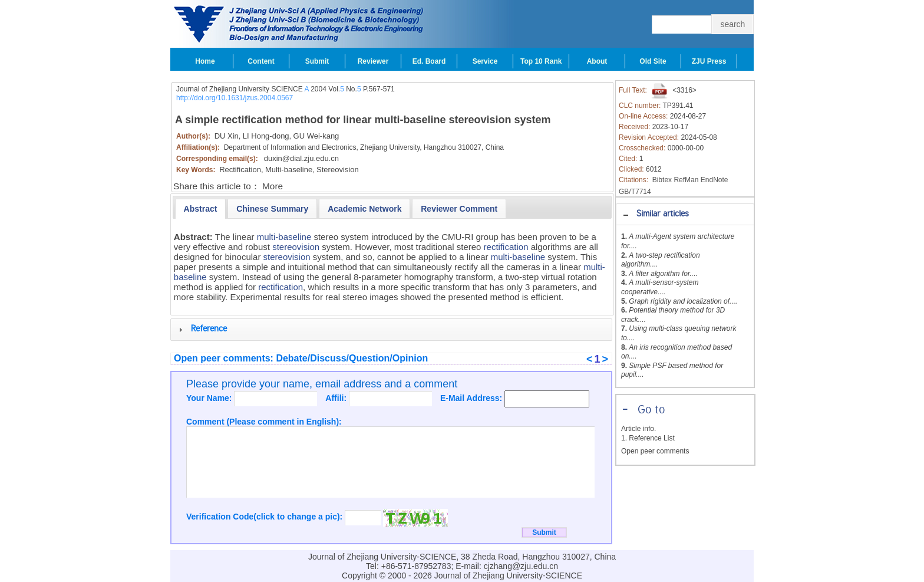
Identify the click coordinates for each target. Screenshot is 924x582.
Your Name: (210, 398)
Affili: (337, 398)
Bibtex (662, 180)
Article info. (638, 429)
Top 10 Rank (541, 61)
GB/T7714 (635, 192)
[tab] (685, 214)
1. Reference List (648, 438)
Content (261, 61)
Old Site (653, 61)
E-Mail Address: (472, 398)
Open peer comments (655, 451)
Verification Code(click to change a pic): (265, 517)
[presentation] (201, 209)
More (273, 186)
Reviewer (373, 61)
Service (485, 61)
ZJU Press (709, 61)
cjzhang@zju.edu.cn (521, 566)
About (597, 61)
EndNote (715, 180)
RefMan (686, 180)
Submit (317, 61)
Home (205, 61)
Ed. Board (429, 61)
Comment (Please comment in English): (264, 422)
